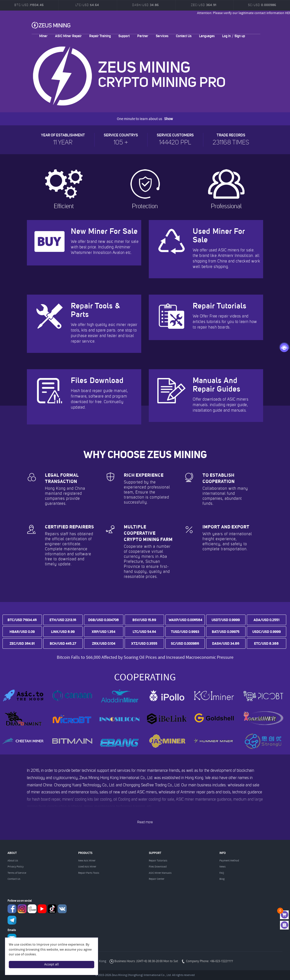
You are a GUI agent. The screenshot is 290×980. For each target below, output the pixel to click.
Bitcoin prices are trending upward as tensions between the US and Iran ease (145, 651)
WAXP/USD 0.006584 (185, 620)
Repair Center (157, 879)
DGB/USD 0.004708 (104, 620)
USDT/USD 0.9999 (226, 620)
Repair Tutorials (158, 861)
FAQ (222, 873)
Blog (222, 879)
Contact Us (184, 36)
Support (124, 36)
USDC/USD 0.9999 (267, 632)
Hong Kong (99, 961)
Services (162, 36)
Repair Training (100, 36)
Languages (207, 36)
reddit (32, 909)
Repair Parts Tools (89, 873)
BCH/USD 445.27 (63, 643)
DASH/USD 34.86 (226, 643)
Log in (226, 36)
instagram (22, 909)
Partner (143, 36)
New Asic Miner (87, 861)
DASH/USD (146, 5)
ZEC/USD (204, 5)
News (223, 867)
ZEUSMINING (51, 25)
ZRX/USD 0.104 (104, 643)
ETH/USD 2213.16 (63, 620)
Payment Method (229, 861)
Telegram (12, 920)
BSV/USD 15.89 (144, 620)
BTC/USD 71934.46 (22, 620)
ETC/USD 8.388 (266, 643)
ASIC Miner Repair (68, 36)
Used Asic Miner (87, 867)
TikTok (52, 909)
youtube (42, 909)
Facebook (12, 909)
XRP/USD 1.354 (104, 632)
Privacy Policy (16, 867)
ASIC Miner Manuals (160, 873)
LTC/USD (87, 5)
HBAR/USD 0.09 (22, 632)
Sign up (240, 36)
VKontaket (62, 909)
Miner (43, 36)
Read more (145, 822)
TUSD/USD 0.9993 (185, 632)
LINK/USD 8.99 (63, 632)
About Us (13, 861)
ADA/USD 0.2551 (267, 620)
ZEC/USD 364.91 (22, 643)
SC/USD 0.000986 (185, 643)
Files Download (158, 867)
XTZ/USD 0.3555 (144, 643)
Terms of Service (17, 873)
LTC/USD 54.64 (144, 632)
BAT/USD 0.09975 (226, 632)
